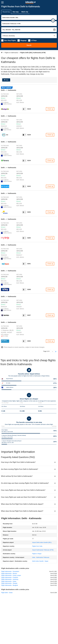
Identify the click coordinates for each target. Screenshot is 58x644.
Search (29, 45)
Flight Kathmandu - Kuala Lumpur (11, 575)
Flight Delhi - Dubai (7, 593)
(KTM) (43, 550)
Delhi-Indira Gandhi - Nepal (40, 561)
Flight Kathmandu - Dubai (9, 581)
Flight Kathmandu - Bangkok (10, 585)
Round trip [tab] (6, 12)
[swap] (53, 20)
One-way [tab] (16, 12)
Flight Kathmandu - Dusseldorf (10, 571)
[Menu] (2, 2)
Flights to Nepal (37, 554)
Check (50, 109)
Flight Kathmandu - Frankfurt (10, 577)
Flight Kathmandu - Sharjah (9, 583)
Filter (7, 80)
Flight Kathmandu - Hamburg (10, 579)
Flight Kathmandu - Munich (9, 573)
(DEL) (42, 542)
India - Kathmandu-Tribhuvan (41, 557)
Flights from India (37, 546)
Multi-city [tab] (25, 12)
